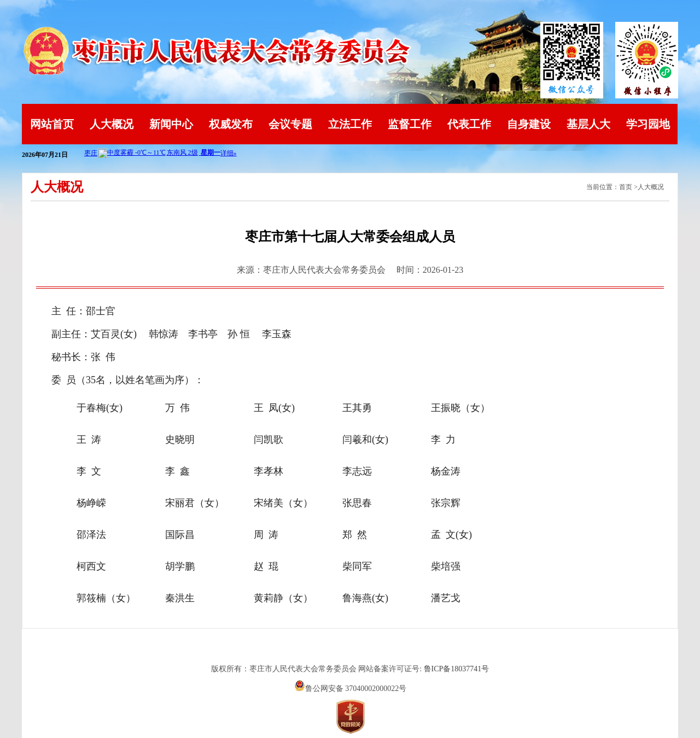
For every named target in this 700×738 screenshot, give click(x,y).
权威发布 (231, 124)
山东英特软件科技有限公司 (350, 649)
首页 (626, 187)
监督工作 (410, 124)
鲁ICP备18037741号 (457, 669)
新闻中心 (171, 124)
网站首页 (52, 124)
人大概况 (112, 124)
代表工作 (469, 124)
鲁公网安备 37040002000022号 (350, 689)
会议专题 (290, 124)
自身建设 (529, 124)
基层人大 (588, 124)
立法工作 (350, 124)
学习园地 (648, 124)
